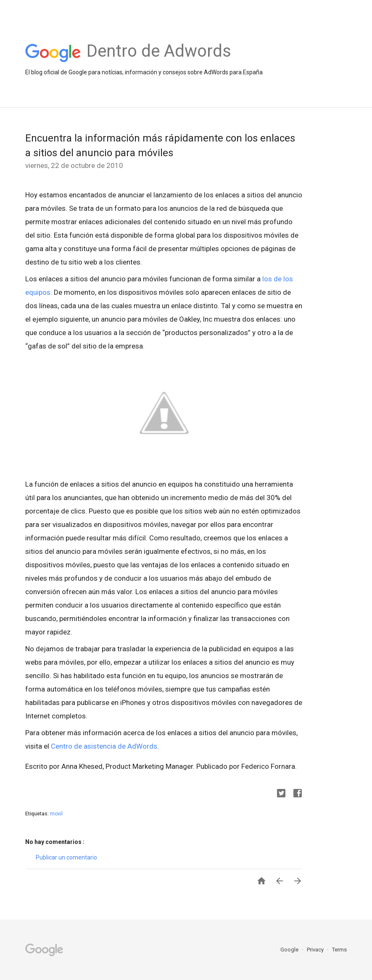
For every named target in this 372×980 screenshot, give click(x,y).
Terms (339, 950)
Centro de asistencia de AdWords (104, 746)
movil (56, 814)
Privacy (316, 950)
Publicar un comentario (66, 857)
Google (290, 950)
